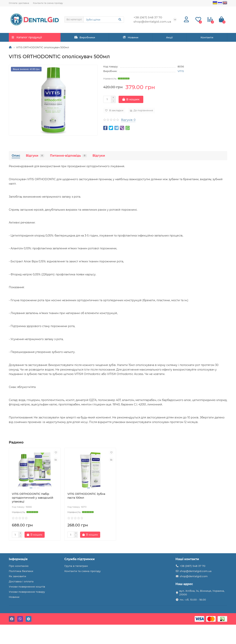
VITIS (181, 71)
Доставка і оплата (21, 581)
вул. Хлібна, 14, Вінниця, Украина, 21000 (202, 593)
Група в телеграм (76, 566)
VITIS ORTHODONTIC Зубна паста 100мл (86, 496)
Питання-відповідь (68, 156)
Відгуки (35, 156)
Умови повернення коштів (27, 587)
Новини (131, 37)
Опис (16, 156)
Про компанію (19, 566)
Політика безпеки (21, 571)
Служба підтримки (79, 559)
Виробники (85, 37)
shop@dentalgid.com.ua (196, 571)
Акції (169, 37)
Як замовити (17, 576)
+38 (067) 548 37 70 (193, 566)
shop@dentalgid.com (194, 576)
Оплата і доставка (19, 3)
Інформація (18, 559)
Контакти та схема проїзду (48, 3)
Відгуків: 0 (128, 120)
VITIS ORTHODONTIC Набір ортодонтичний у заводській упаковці (33, 498)
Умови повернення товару (27, 592)
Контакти (207, 37)
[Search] (104, 20)
